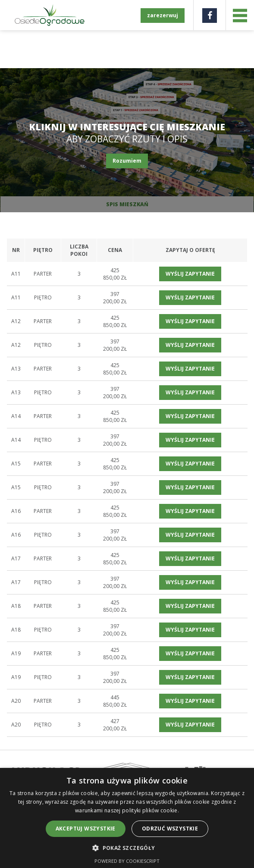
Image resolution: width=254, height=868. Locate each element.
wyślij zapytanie (190, 274)
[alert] (127, 818)
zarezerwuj (163, 15)
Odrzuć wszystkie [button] (170, 829)
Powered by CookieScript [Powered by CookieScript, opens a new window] (127, 861)
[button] (127, 848)
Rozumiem (127, 161)
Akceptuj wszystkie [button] (86, 829)
